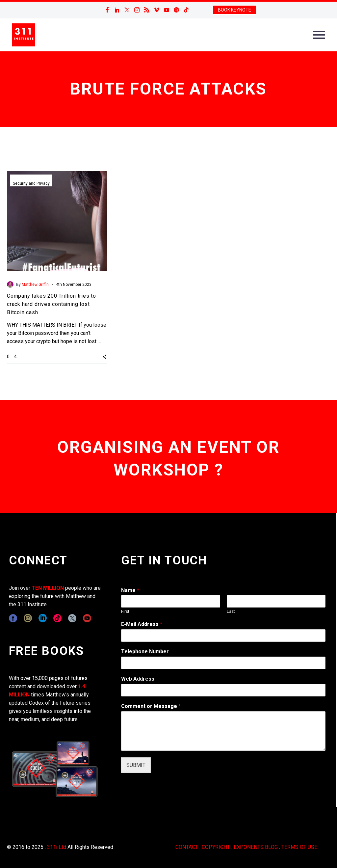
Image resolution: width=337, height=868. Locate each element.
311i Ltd (57, 847)
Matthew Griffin (35, 285)
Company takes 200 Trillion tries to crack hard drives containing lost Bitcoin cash (52, 304)
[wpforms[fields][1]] (223, 636)
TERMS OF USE (299, 847)
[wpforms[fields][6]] (223, 663)
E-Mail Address (142, 624)
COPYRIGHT (216, 847)
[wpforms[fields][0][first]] (170, 601)
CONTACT (187, 847)
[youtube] (87, 618)
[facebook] (13, 618)
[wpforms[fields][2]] (223, 731)
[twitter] (72, 618)
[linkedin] (43, 618)
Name (130, 590)
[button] (104, 356)
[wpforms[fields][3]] (223, 690)
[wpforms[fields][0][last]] (276, 601)
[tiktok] (57, 618)
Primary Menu (319, 35)
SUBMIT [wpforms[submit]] (136, 765)
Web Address (138, 679)
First (125, 611)
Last (231, 611)
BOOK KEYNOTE (234, 10)
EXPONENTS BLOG (256, 847)
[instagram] (28, 618)
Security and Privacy (31, 183)
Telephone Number (145, 651)
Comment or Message (151, 706)
